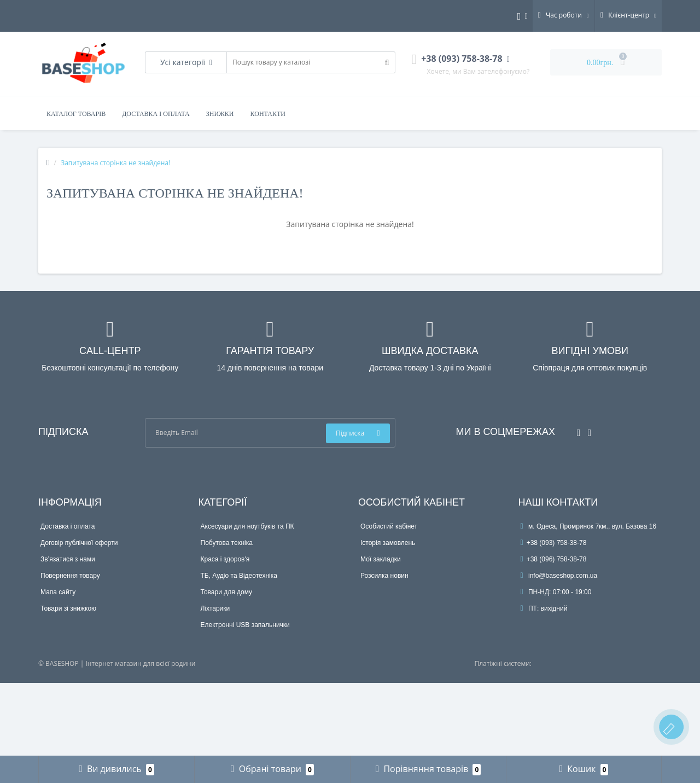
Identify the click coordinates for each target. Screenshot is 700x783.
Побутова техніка (227, 543)
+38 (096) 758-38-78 (554, 559)
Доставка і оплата (156, 114)
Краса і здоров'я (225, 559)
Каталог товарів (76, 114)
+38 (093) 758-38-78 (554, 543)
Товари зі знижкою (68, 608)
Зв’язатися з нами (68, 559)
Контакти (268, 114)
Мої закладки (381, 559)
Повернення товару (70, 576)
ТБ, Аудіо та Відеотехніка (239, 576)
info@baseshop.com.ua (559, 576)
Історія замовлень (388, 543)
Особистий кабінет (389, 526)
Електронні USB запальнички (245, 625)
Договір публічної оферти (79, 543)
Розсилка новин (384, 576)
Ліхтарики (215, 608)
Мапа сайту (58, 592)
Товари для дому (227, 592)
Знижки (220, 114)
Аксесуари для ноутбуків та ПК (247, 526)
